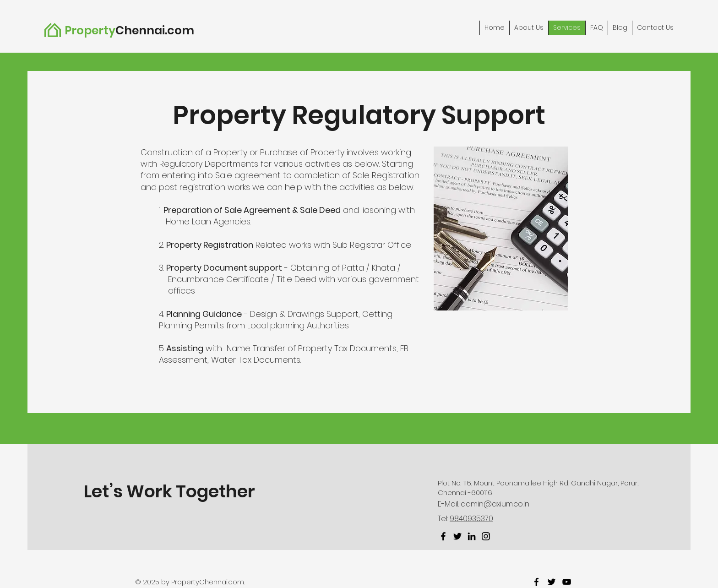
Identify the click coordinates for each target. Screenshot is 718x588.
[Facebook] (443, 536)
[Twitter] (457, 536)
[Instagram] (486, 536)
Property (90, 30)
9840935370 (471, 519)
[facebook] (536, 582)
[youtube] (567, 582)
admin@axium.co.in (495, 504)
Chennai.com (155, 30)
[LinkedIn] (472, 536)
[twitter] (552, 582)
